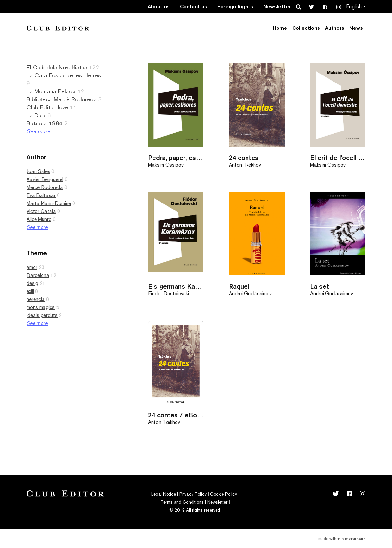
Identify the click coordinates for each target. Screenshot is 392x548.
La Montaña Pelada (51, 91)
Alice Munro (39, 219)
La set (320, 286)
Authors (335, 28)
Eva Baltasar (41, 195)
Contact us (194, 7)
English (354, 7)
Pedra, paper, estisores (176, 158)
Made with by (342, 539)
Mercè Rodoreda (45, 187)
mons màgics (41, 307)
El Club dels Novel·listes (57, 67)
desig (32, 283)
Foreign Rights (235, 7)
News (356, 28)
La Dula (36, 115)
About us (159, 7)
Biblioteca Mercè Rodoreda (62, 99)
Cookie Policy (223, 494)
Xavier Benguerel (45, 179)
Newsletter (277, 7)
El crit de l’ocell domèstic (338, 158)
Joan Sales (38, 171)
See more (38, 131)
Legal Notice (164, 494)
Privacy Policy (193, 494)
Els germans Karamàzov (176, 286)
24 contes (244, 158)
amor (32, 267)
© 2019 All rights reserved (195, 510)
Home (280, 28)
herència (36, 299)
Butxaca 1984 (45, 123)
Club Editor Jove (47, 107)
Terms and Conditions (182, 502)
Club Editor (58, 28)
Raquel (239, 286)
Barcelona (38, 275)
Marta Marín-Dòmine (49, 203)
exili (30, 291)
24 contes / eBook (176, 415)
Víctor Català (41, 211)
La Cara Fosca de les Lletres (64, 75)
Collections (306, 28)
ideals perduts (42, 315)
